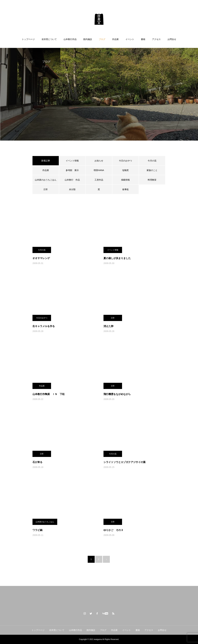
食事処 (125, 189)
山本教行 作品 (72, 180)
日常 (46, 189)
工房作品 (99, 180)
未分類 (72, 189)
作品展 (115, 39)
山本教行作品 (70, 39)
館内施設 (88, 39)
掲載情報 (125, 180)
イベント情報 (72, 161)
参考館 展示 (72, 170)
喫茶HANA (99, 170)
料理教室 (152, 180)
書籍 (143, 39)
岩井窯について (49, 39)
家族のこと (152, 170)
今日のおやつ (125, 161)
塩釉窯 (127, 170)
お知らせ (99, 161)
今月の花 (152, 161)
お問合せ (172, 39)
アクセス (156, 39)
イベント (130, 39)
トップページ (28, 39)
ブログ (102, 39)
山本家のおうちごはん (46, 180)
